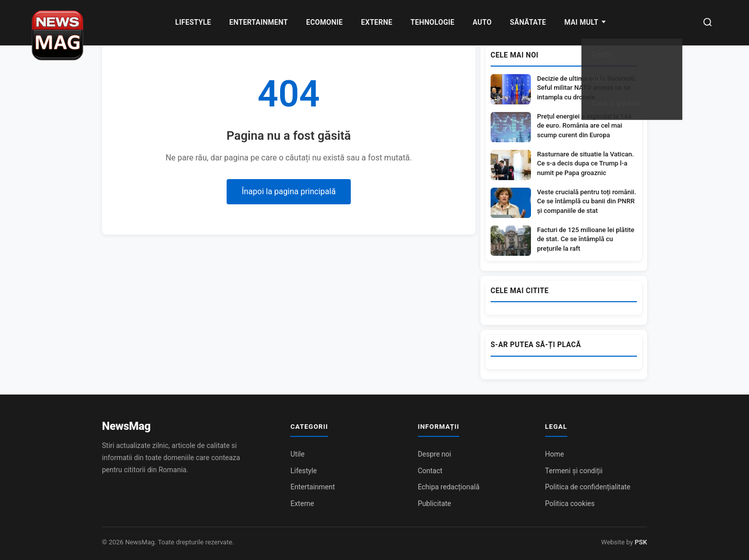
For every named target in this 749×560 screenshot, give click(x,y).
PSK (641, 542)
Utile (297, 454)
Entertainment (258, 22)
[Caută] (708, 23)
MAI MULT (581, 22)
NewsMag (126, 426)
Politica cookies (570, 503)
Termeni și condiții (574, 471)
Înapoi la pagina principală (289, 191)
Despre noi (435, 454)
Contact (430, 471)
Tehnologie (432, 22)
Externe (377, 22)
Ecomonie (324, 22)
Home (555, 454)
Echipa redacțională (449, 487)
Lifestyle (193, 22)
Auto (483, 22)
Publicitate (435, 503)
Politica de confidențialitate (588, 487)
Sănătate (528, 22)
